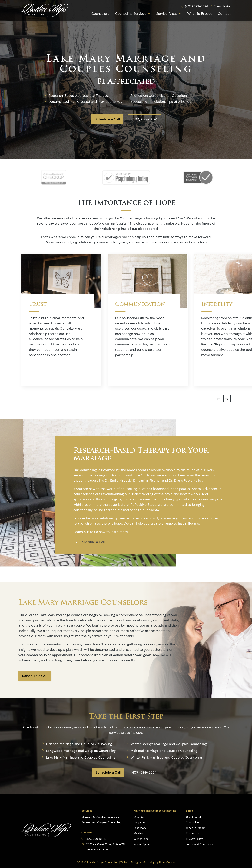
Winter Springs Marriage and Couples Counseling (169, 744)
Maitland (139, 833)
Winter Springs (143, 844)
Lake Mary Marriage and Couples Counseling (81, 757)
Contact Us (193, 833)
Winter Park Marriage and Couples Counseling (166, 757)
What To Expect (200, 14)
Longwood (140, 822)
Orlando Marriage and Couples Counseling (79, 744)
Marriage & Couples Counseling (101, 817)
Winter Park (141, 839)
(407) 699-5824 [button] (144, 119)
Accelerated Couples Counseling (101, 822)
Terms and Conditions (199, 844)
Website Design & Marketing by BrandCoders (148, 862)
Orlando (139, 817)
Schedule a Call (107, 119)
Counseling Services (131, 14)
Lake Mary (140, 828)
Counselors (100, 14)
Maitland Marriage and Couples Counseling (164, 751)
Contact (224, 14)
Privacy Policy (194, 839)
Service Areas (167, 14)
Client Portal (193, 817)
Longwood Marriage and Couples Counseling (81, 751)
